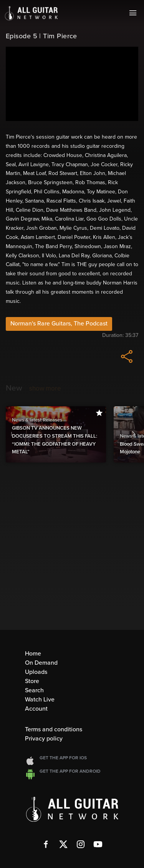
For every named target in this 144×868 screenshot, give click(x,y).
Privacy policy (44, 739)
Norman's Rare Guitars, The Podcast (59, 324)
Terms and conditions (54, 729)
